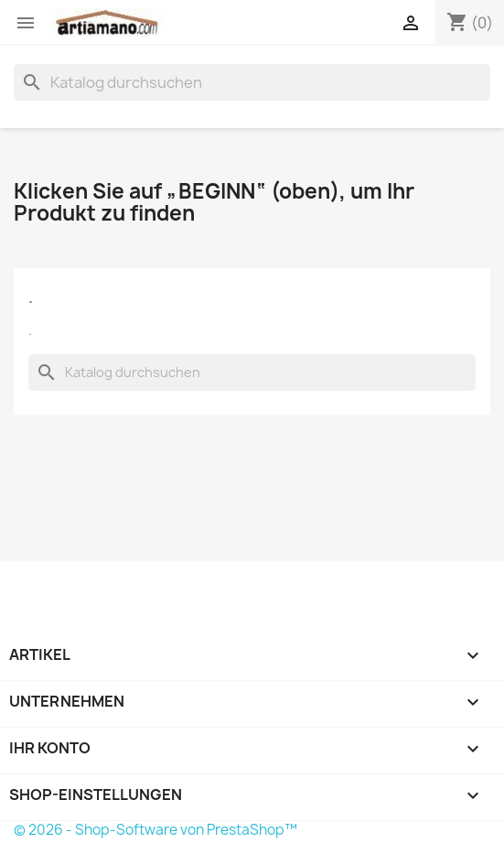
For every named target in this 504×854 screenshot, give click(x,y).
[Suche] (252, 82)
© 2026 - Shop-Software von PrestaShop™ (155, 830)
